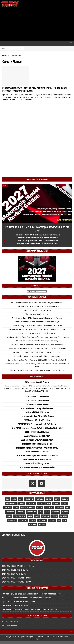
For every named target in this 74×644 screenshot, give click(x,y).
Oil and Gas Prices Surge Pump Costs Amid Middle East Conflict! (38, 243)
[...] (48, 391)
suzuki (33, 520)
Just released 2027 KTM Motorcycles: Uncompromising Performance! (38, 235)
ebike (48, 503)
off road (56, 512)
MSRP (41, 512)
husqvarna (49, 508)
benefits (49, 499)
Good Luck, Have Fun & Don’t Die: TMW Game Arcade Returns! (38, 238)
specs (30, 516)
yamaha (42, 525)
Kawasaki (60, 508)
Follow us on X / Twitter (10, 621)
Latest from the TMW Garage (37, 179)
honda (39, 508)
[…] (34, 100)
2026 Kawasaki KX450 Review (37, 397)
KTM (68, 508)
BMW (57, 499)
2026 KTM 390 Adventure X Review (16, 582)
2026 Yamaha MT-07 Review (37, 452)
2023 (14, 499)
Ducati (41, 503)
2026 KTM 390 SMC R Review (14, 574)
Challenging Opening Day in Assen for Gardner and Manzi (37, 333)
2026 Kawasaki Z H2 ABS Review (37, 420)
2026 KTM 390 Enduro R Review (15, 570)
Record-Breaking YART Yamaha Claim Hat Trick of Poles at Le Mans (37, 326)
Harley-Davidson (27, 508)
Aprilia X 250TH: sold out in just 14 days (37, 310)
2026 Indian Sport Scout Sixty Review (37, 444)
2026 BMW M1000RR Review (37, 404)
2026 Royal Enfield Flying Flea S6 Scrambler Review (37, 456)
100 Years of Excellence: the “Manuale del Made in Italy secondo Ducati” (37, 303)
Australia (40, 499)
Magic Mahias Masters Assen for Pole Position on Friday (37, 341)
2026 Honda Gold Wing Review (37, 463)
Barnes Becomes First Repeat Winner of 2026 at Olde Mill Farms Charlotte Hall (37, 360)
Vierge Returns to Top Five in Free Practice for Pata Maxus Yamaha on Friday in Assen (37, 337)
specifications (20, 516)
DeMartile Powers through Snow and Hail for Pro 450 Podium (37, 356)
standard (46, 516)
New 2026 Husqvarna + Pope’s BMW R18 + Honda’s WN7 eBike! (37, 428)
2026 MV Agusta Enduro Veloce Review (37, 440)
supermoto (12, 520)
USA (65, 520)
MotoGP (21, 512)
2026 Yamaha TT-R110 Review (37, 401)
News (47, 512)
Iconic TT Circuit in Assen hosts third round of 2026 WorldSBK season (37, 345)
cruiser (21, 503)
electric (56, 503)
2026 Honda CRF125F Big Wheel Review (37, 408)
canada (65, 499)
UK (59, 520)
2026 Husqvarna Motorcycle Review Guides (37, 467)
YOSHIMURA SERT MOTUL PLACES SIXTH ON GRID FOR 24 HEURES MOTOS (37, 329)
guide (16, 508)
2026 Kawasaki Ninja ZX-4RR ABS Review (37, 416)
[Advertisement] (37, 24)
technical (42, 520)
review (9, 516)
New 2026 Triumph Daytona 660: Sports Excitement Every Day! (38, 241)
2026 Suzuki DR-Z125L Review (37, 412)
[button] (71, 43)
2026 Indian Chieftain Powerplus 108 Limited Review (37, 448)
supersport (23, 520)
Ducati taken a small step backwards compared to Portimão (37, 307)
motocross (10, 512)
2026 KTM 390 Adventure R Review (16, 578)
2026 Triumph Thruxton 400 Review (37, 460)
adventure (29, 499)
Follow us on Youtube (10, 625)
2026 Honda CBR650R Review (37, 432)
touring (52, 520)
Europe (65, 503)
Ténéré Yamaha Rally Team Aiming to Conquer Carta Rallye (37, 322)
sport (37, 516)
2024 (20, 499)
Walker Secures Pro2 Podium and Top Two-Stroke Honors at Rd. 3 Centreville (37, 348)
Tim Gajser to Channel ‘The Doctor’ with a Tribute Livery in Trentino (37, 318)
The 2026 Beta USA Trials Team (37, 314)
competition (11, 503)
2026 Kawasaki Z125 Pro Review (37, 436)
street (55, 516)
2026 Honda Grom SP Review (37, 382)
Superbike (63, 516)
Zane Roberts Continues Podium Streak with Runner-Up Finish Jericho (37, 352)
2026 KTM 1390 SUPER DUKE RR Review (18, 566)
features (8, 508)
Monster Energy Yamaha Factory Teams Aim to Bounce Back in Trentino (37, 370)
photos (65, 512)
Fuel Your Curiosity (37, 377)
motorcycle (31, 512)
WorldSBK (32, 525)
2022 (8, 499)
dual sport (31, 503)
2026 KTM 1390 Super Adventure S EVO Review (37, 424)
